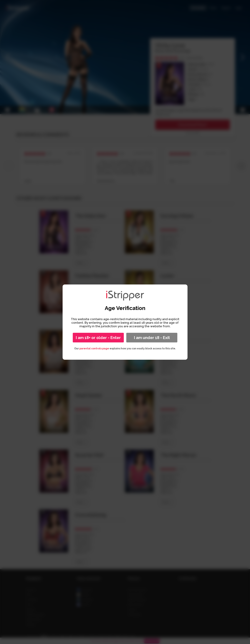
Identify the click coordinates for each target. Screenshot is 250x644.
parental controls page (94, 348)
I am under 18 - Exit (152, 338)
